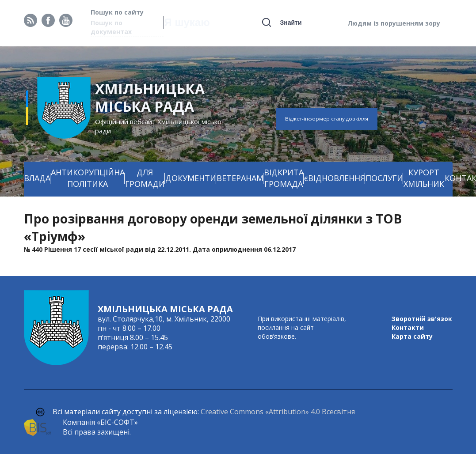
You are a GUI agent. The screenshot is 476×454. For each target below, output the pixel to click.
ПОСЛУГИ (384, 178)
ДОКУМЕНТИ (191, 178)
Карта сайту (412, 336)
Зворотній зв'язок (422, 319)
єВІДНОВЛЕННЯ (335, 178)
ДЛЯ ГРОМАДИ (145, 178)
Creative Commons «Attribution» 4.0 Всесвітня (278, 412)
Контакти (408, 327)
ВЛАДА (37, 178)
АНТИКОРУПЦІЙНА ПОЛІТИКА (88, 178)
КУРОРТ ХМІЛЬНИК (424, 178)
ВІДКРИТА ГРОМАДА (284, 178)
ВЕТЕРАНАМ (240, 178)
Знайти (291, 23)
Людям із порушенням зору (394, 23)
